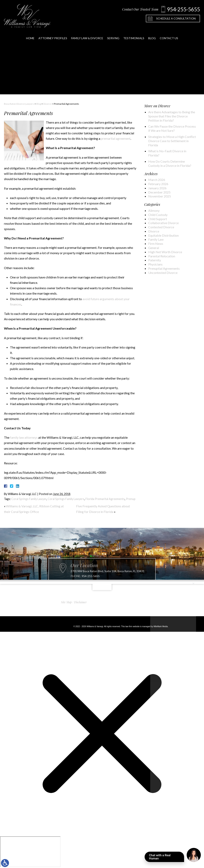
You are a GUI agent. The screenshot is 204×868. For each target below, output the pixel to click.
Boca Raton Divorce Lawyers (19, 104)
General (154, 248)
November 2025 (160, 196)
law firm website (132, 626)
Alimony (154, 210)
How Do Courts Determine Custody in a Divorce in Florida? (170, 163)
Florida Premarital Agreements (105, 499)
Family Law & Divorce (87, 33)
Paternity (155, 260)
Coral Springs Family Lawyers (66, 499)
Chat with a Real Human (167, 858)
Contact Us (169, 33)
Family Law (156, 239)
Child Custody (158, 215)
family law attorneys (24, 437)
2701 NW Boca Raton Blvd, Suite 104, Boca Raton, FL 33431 (107, 580)
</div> (30, 852)
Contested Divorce (161, 227)
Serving (113, 33)
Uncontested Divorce (163, 273)
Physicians (155, 264)
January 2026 (157, 188)
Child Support (158, 219)
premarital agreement (116, 138)
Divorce (47, 104)
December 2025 (159, 192)
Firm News (156, 244)
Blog (152, 33)
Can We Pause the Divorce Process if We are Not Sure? (172, 128)
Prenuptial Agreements (164, 268)
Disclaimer (80, 602)
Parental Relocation (162, 256)
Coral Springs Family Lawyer (29, 499)
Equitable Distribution (163, 235)
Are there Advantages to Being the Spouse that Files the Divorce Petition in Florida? (172, 116)
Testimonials (134, 33)
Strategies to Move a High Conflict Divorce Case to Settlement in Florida (172, 141)
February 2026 (158, 184)
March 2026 (157, 180)
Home (30, 33)
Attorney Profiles (53, 33)
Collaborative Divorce (163, 223)
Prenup (131, 499)
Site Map (66, 602)
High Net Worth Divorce (165, 252)
